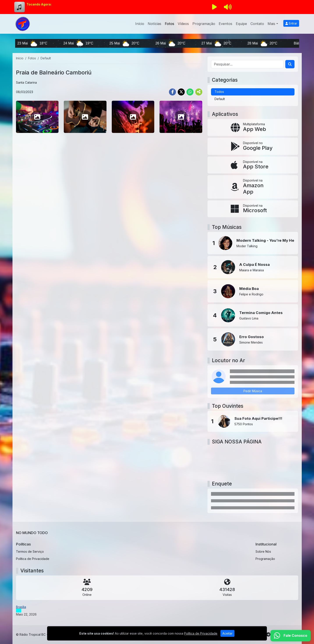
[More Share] (199, 92)
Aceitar (227, 633)
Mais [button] (271, 24)
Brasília (21, 607)
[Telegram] (268, 635)
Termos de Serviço (30, 551)
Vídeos (183, 24)
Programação (204, 24)
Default (220, 99)
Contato (257, 24)
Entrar (291, 23)
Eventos (225, 24)
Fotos (169, 24)
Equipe (241, 24)
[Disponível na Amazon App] (253, 187)
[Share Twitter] (181, 92)
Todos (219, 92)
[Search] (290, 64)
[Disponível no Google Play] (253, 146)
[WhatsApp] (291, 636)
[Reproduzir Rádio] (215, 7)
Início (140, 24)
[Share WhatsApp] (190, 92)
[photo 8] (181, 117)
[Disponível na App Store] (253, 165)
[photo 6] (85, 117)
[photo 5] (37, 117)
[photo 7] (133, 117)
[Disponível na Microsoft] (253, 209)
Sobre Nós (263, 551)
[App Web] (253, 127)
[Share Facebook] (172, 92)
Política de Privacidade (33, 559)
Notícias (154, 24)
